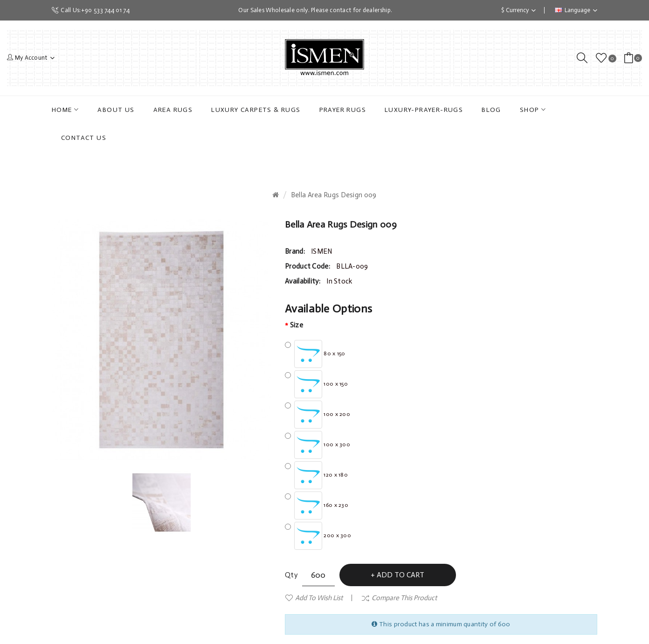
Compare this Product (404, 598)
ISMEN (322, 251)
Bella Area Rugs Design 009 (334, 195)
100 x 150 (316, 384)
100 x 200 (318, 415)
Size (297, 325)
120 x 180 (316, 475)
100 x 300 (318, 445)
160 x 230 (317, 506)
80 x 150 (315, 354)
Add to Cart (400, 575)
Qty (291, 575)
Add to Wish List (319, 598)
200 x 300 (318, 536)
